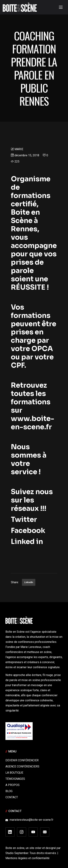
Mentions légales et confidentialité (27, 858)
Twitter (25, 519)
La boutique (14, 773)
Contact (12, 797)
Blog (9, 791)
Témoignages (15, 779)
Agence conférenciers (22, 766)
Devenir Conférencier (22, 760)
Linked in (27, 542)
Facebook (28, 531)
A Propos (13, 785)
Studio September (17, 853)
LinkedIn (29, 582)
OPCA (42, 349)
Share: (15, 582)
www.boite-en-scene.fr (33, 423)
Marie (19, 149)
